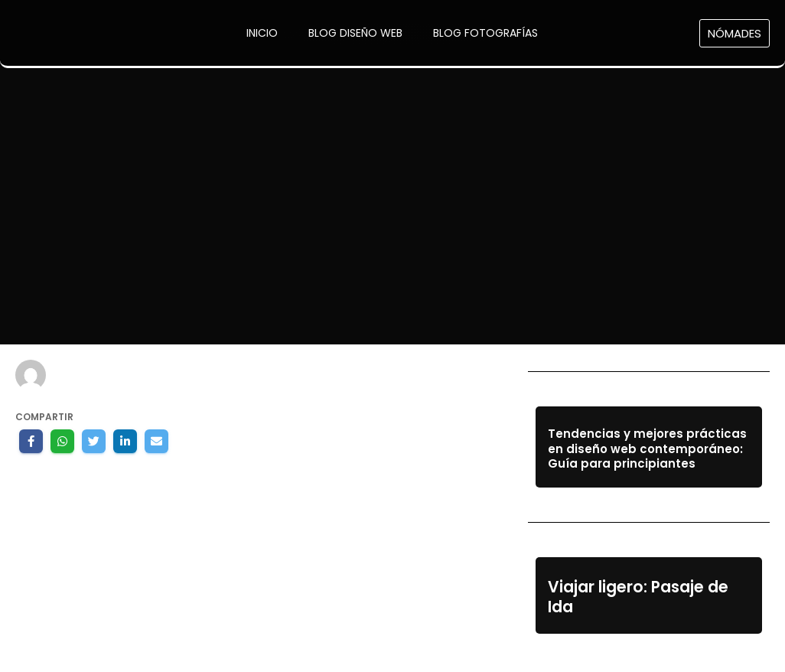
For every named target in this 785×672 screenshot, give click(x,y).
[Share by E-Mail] (156, 441)
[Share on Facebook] (31, 441)
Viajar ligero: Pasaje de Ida (638, 597)
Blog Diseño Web (355, 33)
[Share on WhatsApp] (62, 441)
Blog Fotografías (485, 33)
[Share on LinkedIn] (125, 441)
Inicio (262, 33)
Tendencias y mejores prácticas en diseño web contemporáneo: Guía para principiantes (647, 449)
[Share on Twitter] (94, 441)
